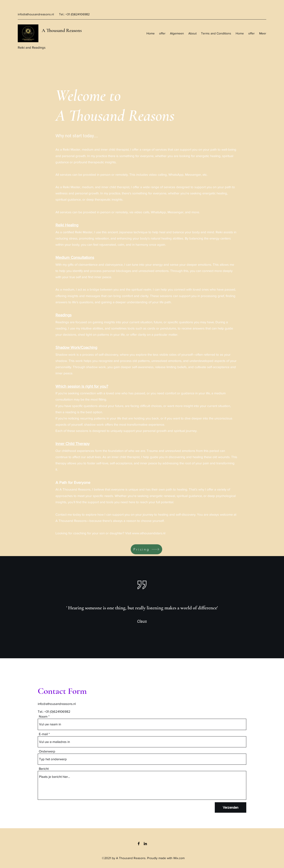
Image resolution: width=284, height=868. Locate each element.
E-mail (43, 734)
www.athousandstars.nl (149, 533)
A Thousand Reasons (62, 30)
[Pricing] (146, 549)
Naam (43, 716)
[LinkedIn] (145, 844)
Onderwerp (47, 751)
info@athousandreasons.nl (36, 14)
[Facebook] (139, 844)
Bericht (44, 769)
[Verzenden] (231, 807)
